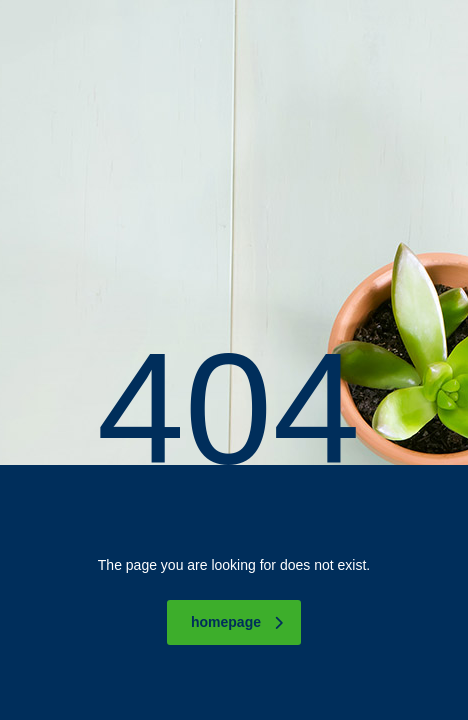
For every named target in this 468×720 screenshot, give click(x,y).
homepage (237, 622)
